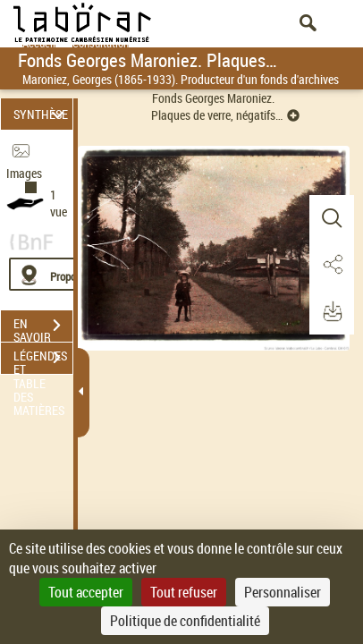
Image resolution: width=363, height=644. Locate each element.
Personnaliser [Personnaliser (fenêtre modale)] (283, 592)
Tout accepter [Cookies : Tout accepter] (86, 592)
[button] (332, 218)
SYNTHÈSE (41, 114)
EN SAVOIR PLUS (43, 327)
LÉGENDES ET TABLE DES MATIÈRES (43, 360)
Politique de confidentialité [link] (185, 621)
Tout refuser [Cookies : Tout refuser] (184, 592)
